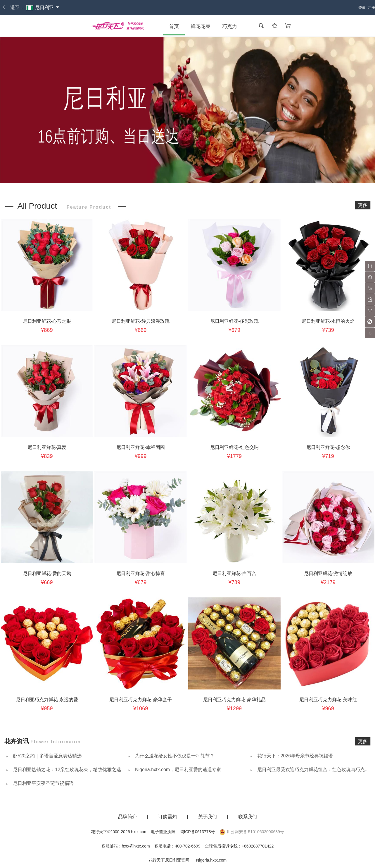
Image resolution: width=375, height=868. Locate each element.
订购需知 (168, 817)
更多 (363, 205)
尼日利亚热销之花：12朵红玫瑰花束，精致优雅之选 (66, 770)
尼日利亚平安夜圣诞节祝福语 (43, 783)
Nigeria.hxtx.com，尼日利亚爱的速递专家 (178, 770)
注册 (371, 8)
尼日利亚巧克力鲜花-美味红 (328, 700)
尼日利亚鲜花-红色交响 (234, 447)
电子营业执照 (163, 832)
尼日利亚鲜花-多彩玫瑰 (234, 321)
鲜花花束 (201, 26)
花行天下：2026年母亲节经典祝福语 (294, 756)
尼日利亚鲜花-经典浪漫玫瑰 (140, 321)
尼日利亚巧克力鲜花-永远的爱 (47, 700)
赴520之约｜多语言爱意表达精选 (47, 756)
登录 (362, 8)
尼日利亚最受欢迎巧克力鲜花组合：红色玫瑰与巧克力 (312, 770)
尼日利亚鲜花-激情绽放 (328, 573)
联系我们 (248, 817)
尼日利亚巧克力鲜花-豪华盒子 (140, 700)
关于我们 (208, 817)
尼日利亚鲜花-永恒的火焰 (328, 321)
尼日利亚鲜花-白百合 (234, 573)
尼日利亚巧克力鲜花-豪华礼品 (234, 700)
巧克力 (230, 26)
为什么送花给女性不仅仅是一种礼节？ (174, 756)
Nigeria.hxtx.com (211, 860)
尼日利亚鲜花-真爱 (47, 447)
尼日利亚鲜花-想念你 (328, 447)
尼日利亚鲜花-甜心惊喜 (140, 573)
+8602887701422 (258, 846)
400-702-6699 (187, 846)
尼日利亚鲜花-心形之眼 (47, 321)
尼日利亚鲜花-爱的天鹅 (47, 573)
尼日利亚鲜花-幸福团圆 (140, 447)
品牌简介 (127, 817)
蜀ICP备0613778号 (198, 832)
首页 (174, 26)
